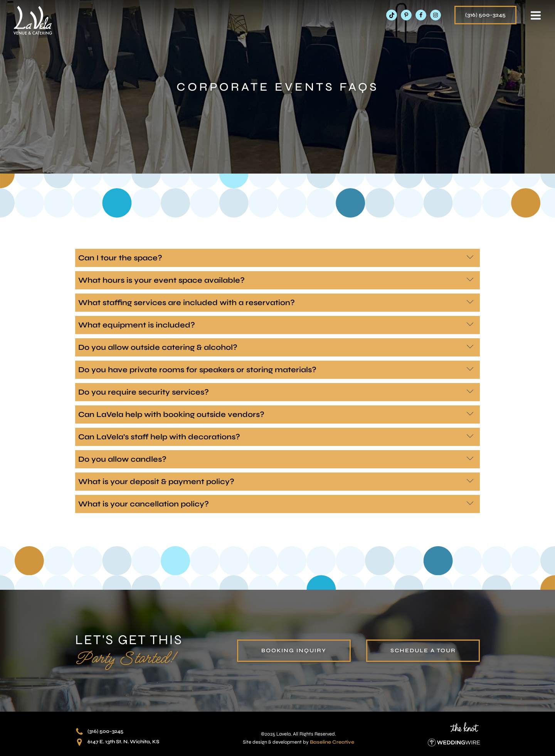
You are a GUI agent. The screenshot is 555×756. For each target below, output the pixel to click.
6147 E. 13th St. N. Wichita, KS (123, 742)
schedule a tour (423, 651)
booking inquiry (294, 651)
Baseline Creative (332, 742)
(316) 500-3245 (485, 15)
